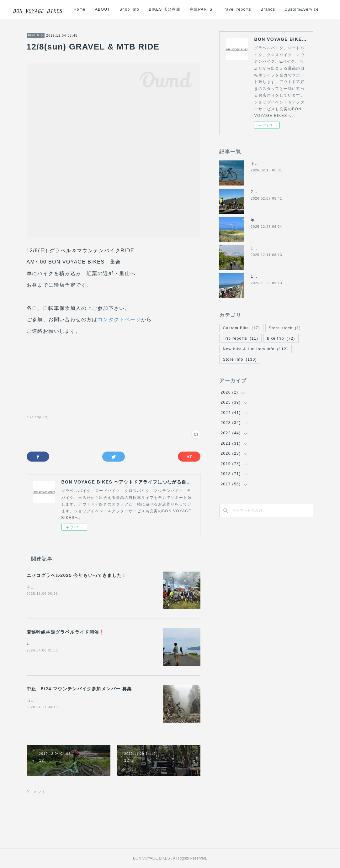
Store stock (285, 328)
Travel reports (286, 9)
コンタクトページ (119, 319)
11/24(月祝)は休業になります (279, 276)
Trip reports (240, 338)
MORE (316, 9)
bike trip (36, 35)
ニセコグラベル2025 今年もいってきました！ (77, 575)
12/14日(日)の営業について (277, 248)
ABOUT (151, 9)
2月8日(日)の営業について (276, 192)
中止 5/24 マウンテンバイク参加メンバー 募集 (79, 689)
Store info (240, 359)
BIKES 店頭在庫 (214, 9)
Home (129, 9)
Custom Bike (241, 328)
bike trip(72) (38, 417)
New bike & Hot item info (255, 349)
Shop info (179, 9)
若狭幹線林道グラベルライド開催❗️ (66, 632)
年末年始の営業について (274, 220)
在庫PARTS (250, 9)
